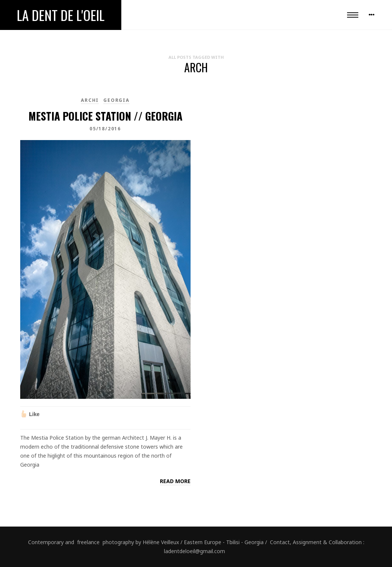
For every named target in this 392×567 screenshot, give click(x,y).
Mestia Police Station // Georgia (105, 116)
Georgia (116, 100)
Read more (175, 481)
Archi (90, 100)
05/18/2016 (105, 129)
